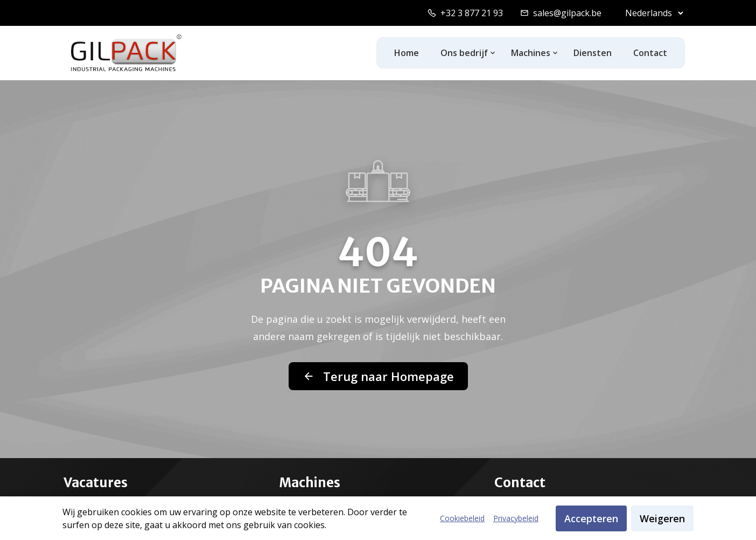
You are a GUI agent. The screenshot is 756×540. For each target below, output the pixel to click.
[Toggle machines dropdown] (555, 53)
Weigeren (662, 518)
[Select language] (652, 13)
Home (407, 53)
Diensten (593, 53)
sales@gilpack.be (567, 13)
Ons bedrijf (464, 53)
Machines (531, 53)
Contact (650, 53)
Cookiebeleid (462, 518)
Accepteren (591, 518)
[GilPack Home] (126, 53)
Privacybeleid (516, 518)
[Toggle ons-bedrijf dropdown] (493, 53)
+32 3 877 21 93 (472, 13)
